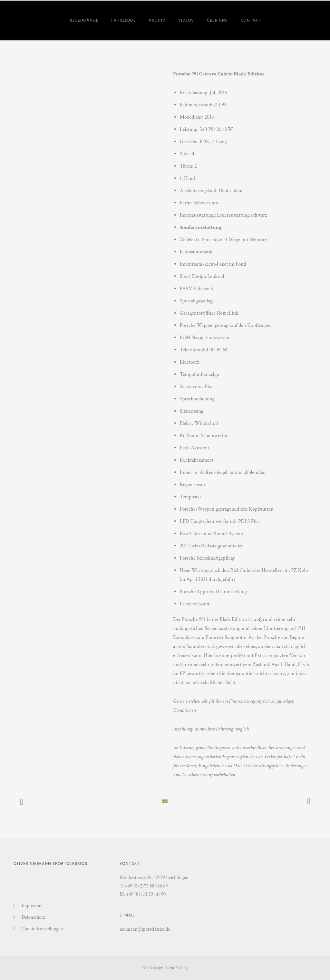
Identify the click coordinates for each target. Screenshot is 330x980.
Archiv (157, 20)
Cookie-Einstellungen (42, 929)
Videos (186, 20)
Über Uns (217, 20)
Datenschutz (33, 917)
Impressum (32, 906)
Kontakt (251, 20)
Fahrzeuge (123, 20)
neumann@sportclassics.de (145, 929)
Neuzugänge (84, 20)
